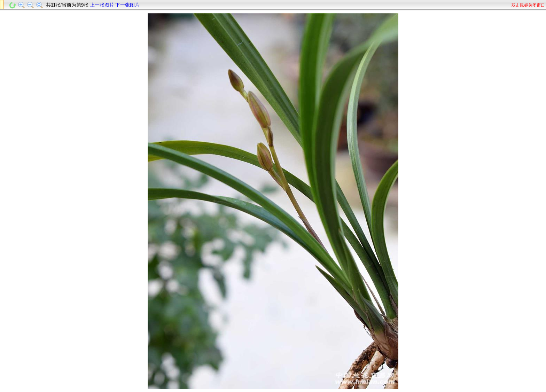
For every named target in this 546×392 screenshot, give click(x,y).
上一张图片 (102, 5)
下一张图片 (127, 5)
